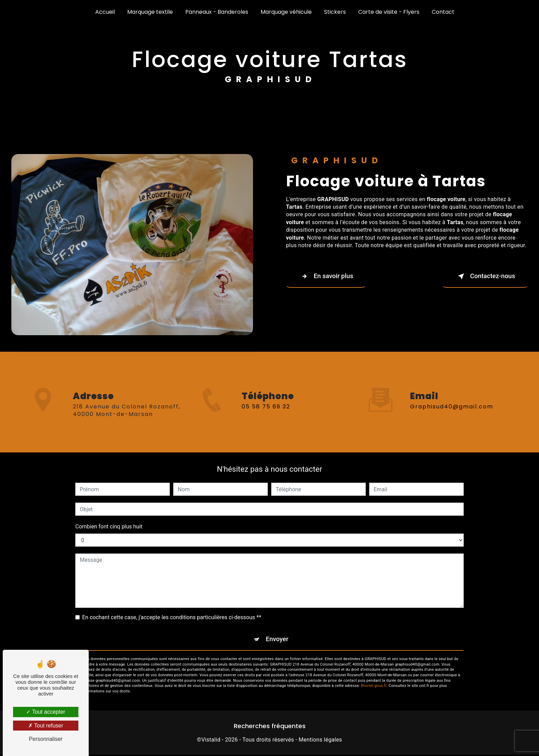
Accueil (105, 12)
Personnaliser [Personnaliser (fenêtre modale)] (46, 739)
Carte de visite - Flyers (389, 12)
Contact (443, 12)
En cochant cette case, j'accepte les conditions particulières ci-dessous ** (172, 617)
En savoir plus (328, 276)
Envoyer (277, 640)
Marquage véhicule (286, 12)
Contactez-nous (483, 276)
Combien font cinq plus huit (109, 527)
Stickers (335, 12)
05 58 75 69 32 (266, 414)
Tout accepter (46, 712)
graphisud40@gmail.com (452, 398)
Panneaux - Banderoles (217, 12)
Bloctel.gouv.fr (374, 687)
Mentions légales (320, 741)
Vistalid (211, 741)
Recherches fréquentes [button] (270, 727)
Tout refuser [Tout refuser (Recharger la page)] (46, 726)
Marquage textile (150, 12)
